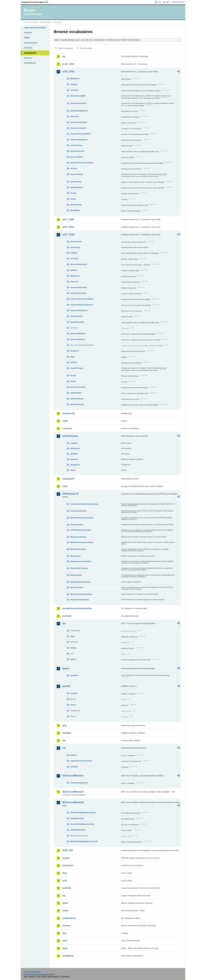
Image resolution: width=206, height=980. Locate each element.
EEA (36, 2)
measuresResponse (79, 140)
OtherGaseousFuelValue (81, 561)
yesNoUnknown (77, 404)
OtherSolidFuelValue (79, 568)
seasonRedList (77, 187)
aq (64, 56)
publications (69, 918)
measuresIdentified (79, 122)
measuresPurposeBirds (81, 134)
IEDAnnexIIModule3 (73, 792)
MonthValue (75, 556)
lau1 (65, 873)
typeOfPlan (75, 210)
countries (74, 90)
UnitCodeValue (77, 587)
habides (67, 733)
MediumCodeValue (78, 537)
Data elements (31, 43)
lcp (64, 896)
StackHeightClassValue (80, 582)
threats (73, 193)
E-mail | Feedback (32, 972)
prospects (75, 351)
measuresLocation (78, 128)
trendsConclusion (78, 387)
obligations (75, 465)
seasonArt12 (76, 182)
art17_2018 (68, 235)
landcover (68, 865)
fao (64, 623)
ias (64, 740)
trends (73, 199)
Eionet (35, 22)
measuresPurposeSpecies (82, 305)
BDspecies (75, 79)
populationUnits (77, 151)
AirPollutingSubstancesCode (83, 813)
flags (72, 636)
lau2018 (67, 888)
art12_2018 (68, 72)
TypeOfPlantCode (78, 830)
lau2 (65, 881)
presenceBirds (77, 157)
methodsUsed (76, 145)
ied (64, 748)
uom (65, 941)
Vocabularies (30, 53)
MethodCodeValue (78, 549)
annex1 (73, 755)
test (64, 933)
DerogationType (77, 818)
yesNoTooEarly (77, 399)
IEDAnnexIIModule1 (73, 776)
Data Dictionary (45, 22)
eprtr (65, 486)
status (73, 470)
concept (74, 693)
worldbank (68, 956)
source (73, 705)
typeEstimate (76, 205)
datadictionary (70, 436)
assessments (76, 242)
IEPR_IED (68, 850)
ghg (64, 725)
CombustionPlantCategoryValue (84, 504)
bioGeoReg (75, 247)
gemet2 (66, 686)
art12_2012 (68, 64)
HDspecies (75, 276)
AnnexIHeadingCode (79, 783)
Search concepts (86, 48)
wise (65, 948)
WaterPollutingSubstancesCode (84, 841)
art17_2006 (68, 220)
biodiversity (69, 413)
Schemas (28, 48)
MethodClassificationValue (82, 542)
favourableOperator (79, 264)
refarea (73, 648)
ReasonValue (76, 575)
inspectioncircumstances (81, 761)
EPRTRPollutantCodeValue (82, 518)
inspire (66, 858)
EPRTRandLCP (71, 494)
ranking (74, 168)
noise (65, 911)
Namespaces (30, 63)
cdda (65, 421)
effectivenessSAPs (78, 103)
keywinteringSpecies (79, 111)
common (67, 428)
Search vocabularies (66, 48)
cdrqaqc (74, 84)
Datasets (28, 33)
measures (75, 116)
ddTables (74, 454)
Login (159, 2)
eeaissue (74, 459)
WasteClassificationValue (81, 594)
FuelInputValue (77, 525)
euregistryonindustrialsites (77, 608)
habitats (74, 270)
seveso (66, 926)
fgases (66, 668)
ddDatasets (75, 448)
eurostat (67, 616)
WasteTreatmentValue (80, 600)
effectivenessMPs (78, 96)
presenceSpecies (78, 339)
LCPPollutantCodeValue (81, 530)
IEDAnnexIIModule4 (73, 802)
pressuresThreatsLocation (82, 163)
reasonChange (77, 174)
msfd (65, 903)
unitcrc (73, 659)
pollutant (74, 767)
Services (28, 58)
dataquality (68, 479)
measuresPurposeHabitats (82, 299)
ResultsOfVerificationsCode (82, 824)
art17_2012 (68, 227)
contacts (74, 443)
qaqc (72, 357)
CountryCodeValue (78, 511)
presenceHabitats (78, 333)
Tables (27, 38)
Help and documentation (35, 28)
